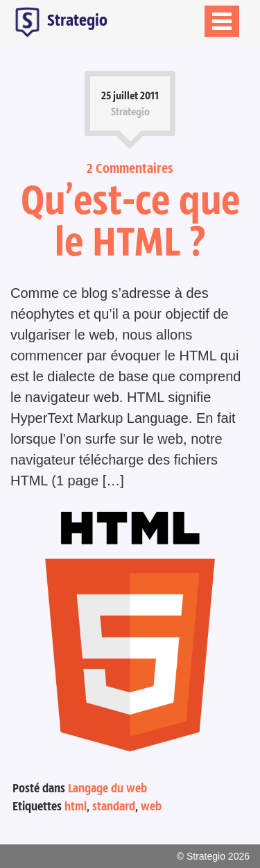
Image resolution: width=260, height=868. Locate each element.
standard (114, 806)
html (76, 806)
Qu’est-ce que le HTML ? (130, 220)
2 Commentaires (130, 168)
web (151, 806)
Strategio (59, 22)
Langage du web (107, 788)
